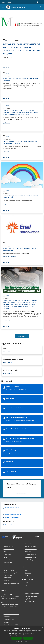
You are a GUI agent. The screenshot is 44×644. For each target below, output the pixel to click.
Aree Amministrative (9, 549)
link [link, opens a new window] (37, 635)
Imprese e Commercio (30, 554)
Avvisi (7, 40)
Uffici (5, 552)
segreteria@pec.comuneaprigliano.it (11, 605)
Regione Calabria (7, 2)
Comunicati (28, 573)
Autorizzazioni (7, 586)
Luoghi (27, 583)
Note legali (6, 622)
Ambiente (6, 580)
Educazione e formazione (10, 570)
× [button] (42, 628)
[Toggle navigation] (3, 7)
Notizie (6, 106)
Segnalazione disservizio (31, 596)
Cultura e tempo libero (31, 549)
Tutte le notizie (22, 336)
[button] (22, 641)
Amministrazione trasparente (11, 614)
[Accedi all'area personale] (37, 2)
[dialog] (22, 635)
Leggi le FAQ (28, 599)
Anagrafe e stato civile (31, 546)
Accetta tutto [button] (16, 638)
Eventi (27, 585)
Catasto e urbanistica (30, 557)
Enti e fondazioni (8, 554)
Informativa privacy (9, 619)
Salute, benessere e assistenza (11, 583)
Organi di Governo (8, 546)
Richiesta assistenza (30, 602)
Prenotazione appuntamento (32, 593)
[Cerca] (41, 7)
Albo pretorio (7, 617)
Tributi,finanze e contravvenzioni (8, 577)
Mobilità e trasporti (30, 560)
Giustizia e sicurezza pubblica (11, 573)
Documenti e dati (8, 563)
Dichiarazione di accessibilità (11, 625)
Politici (5, 557)
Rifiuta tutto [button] (28, 638)
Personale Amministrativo (10, 560)
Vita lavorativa (29, 552)
